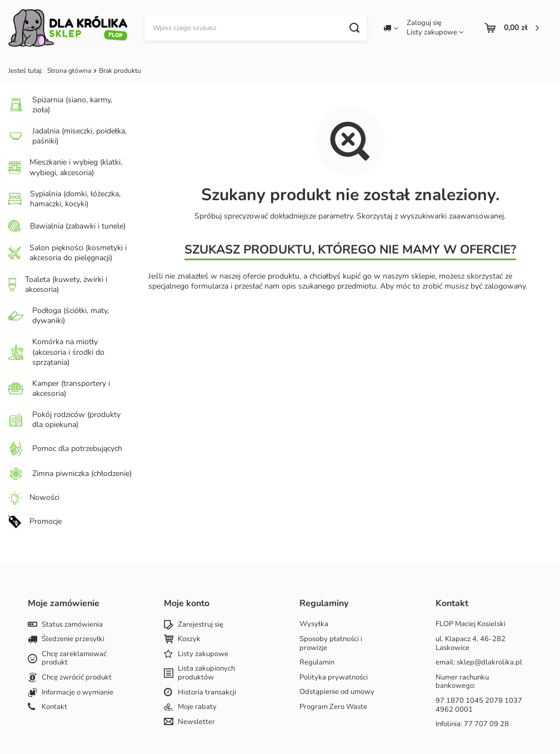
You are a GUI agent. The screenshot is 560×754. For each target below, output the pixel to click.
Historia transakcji (207, 693)
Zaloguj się (424, 23)
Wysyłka (314, 624)
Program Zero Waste (333, 707)
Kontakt (54, 707)
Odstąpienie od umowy (337, 692)
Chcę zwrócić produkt (77, 678)
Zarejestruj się (201, 625)
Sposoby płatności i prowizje (331, 644)
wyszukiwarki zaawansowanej (452, 216)
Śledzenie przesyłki (73, 639)
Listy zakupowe (432, 32)
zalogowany (505, 286)
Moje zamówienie (64, 604)
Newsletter (196, 722)
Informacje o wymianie (77, 693)
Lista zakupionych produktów (206, 673)
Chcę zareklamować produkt (74, 659)
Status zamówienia (72, 625)
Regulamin (317, 663)
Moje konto (187, 604)
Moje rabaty (197, 707)
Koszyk (189, 639)
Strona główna (69, 71)
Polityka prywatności (334, 678)
